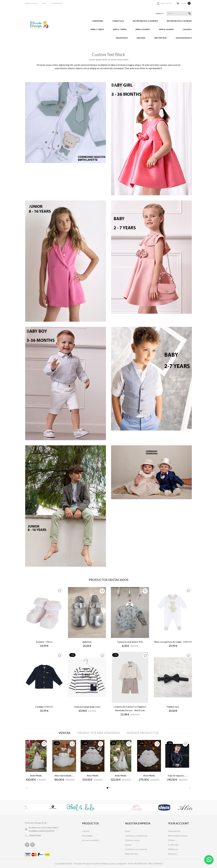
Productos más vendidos (99, 733)
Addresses (173, 849)
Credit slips (173, 845)
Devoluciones (57, 3)
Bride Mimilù (36, 776)
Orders (171, 840)
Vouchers (173, 854)
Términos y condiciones (136, 836)
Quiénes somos (132, 840)
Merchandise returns (178, 836)
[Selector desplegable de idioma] (160, 13)
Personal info (174, 831)
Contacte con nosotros (136, 849)
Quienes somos (31, 3)
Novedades (87, 836)
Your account (178, 823)
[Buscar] (179, 13)
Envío (45, 3)
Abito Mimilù (93, 776)
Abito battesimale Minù (65, 776)
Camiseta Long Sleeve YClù (130, 642)
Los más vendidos (90, 840)
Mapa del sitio (132, 854)
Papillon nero (173, 707)
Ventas (64, 733)
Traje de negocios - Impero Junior (183, 776)
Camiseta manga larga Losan (87, 707)
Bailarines (87, 642)
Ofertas (86, 831)
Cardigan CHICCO (44, 707)
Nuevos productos (143, 733)
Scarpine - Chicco (44, 642)
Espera (128, 845)
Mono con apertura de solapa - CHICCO (173, 642)
